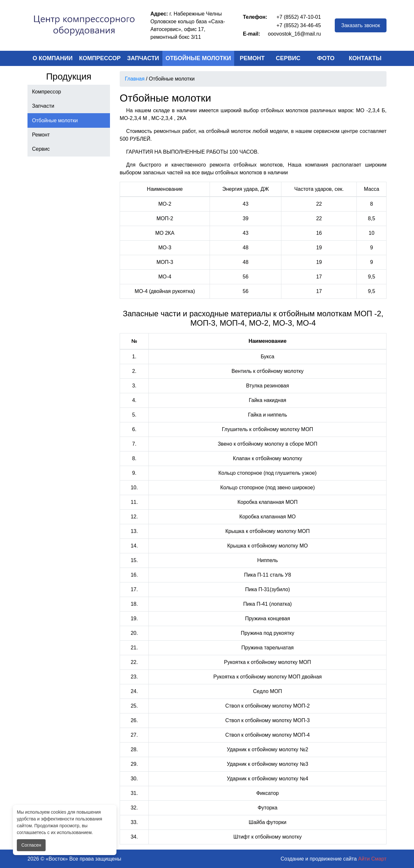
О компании (53, 58)
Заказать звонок (361, 25)
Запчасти (143, 58)
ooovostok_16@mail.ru (294, 34)
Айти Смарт (372, 859)
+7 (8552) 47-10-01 (299, 17)
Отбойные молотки (198, 58)
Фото (326, 58)
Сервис (288, 58)
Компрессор (100, 58)
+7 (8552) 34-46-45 (299, 25)
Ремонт (252, 58)
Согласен (31, 845)
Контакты (365, 58)
